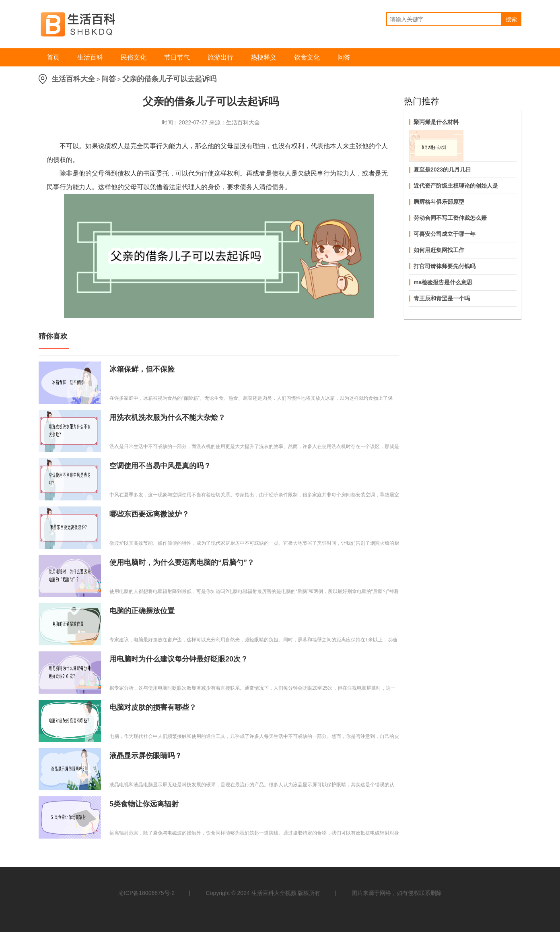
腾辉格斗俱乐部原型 (439, 202)
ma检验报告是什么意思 (443, 282)
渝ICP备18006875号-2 (146, 893)
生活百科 (90, 57)
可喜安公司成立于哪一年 (445, 234)
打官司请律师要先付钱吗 (445, 266)
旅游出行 (220, 57)
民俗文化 (134, 57)
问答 (344, 57)
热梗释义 (264, 57)
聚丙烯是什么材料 (436, 122)
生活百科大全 (73, 79)
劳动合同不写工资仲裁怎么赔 (450, 218)
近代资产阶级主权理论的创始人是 (456, 186)
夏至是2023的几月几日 (442, 169)
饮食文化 (307, 57)
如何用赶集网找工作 (439, 250)
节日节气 (177, 57)
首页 (53, 57)
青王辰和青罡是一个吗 (442, 298)
